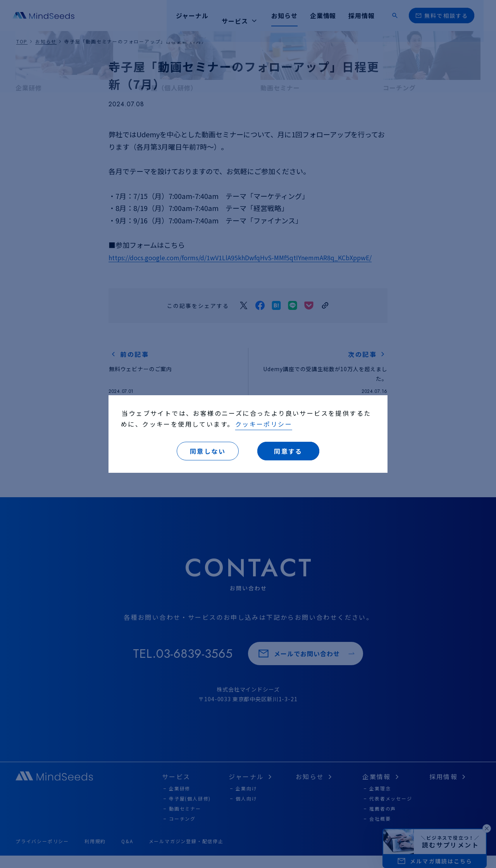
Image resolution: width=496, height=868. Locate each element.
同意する (288, 451)
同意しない (208, 451)
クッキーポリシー (264, 424)
